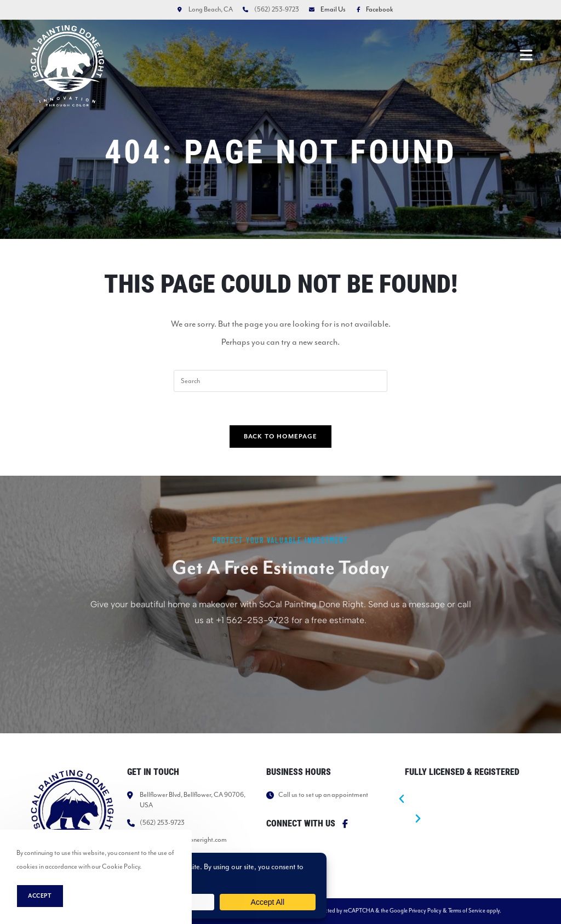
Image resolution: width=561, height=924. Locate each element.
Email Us (333, 9)
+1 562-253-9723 (253, 655)
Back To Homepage (281, 437)
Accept (40, 896)
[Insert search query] (280, 381)
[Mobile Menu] (526, 55)
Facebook (373, 9)
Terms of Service (467, 911)
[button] (461, 800)
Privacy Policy (425, 911)
